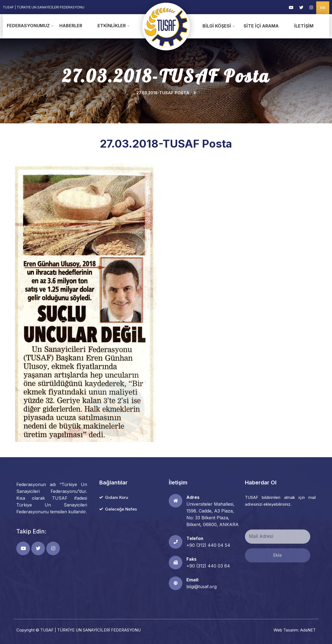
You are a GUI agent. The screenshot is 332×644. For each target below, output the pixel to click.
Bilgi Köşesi (217, 26)
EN (323, 8)
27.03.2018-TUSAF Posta (163, 93)
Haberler (71, 26)
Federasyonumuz (28, 26)
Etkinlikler (112, 26)
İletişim (304, 26)
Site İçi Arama (261, 26)
